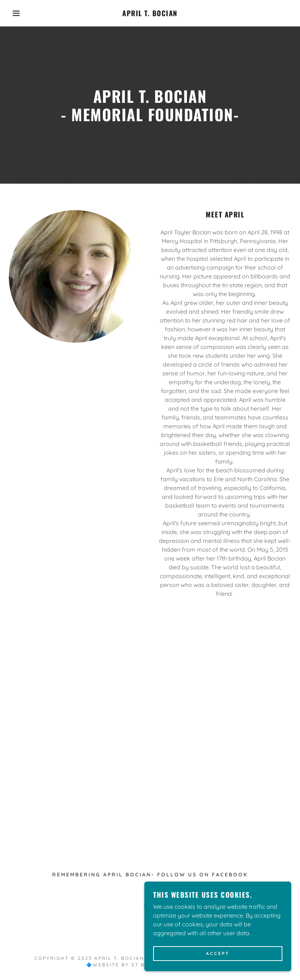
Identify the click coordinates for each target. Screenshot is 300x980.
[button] (15, 13)
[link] (150, 14)
